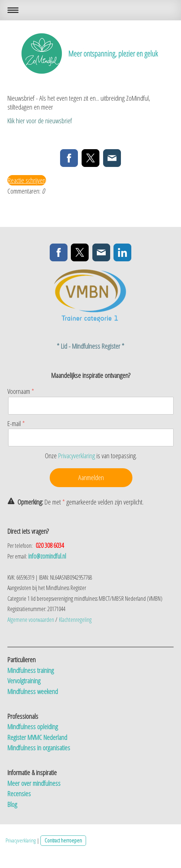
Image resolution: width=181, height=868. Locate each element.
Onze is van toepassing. (91, 456)
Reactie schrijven (27, 180)
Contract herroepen (63, 840)
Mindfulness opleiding (34, 727)
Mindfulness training (32, 670)
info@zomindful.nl (47, 556)
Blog (12, 804)
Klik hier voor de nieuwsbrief (40, 121)
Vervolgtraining (24, 681)
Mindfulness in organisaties (39, 748)
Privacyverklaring (77, 456)
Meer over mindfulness (35, 783)
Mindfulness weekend (33, 691)
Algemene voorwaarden (31, 620)
